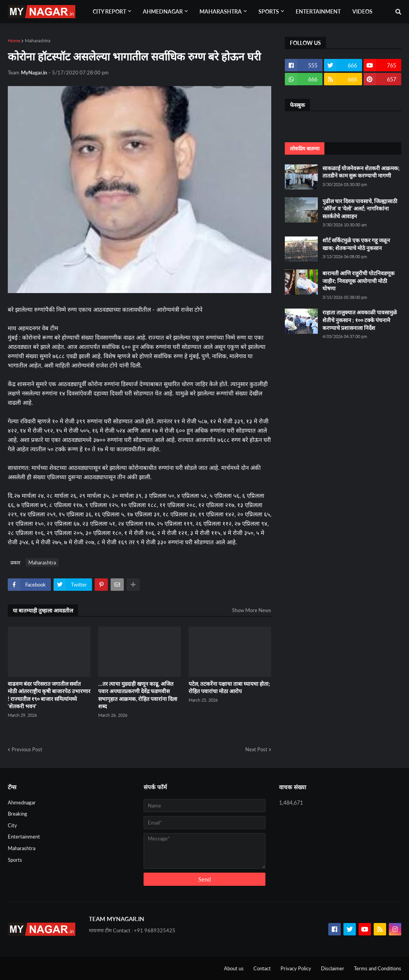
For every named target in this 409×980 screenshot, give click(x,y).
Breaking (17, 814)
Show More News (252, 610)
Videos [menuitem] (362, 11)
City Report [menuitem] (109, 11)
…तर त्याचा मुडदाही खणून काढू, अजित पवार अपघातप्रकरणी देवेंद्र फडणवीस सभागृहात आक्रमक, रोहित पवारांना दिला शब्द (138, 695)
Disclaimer (333, 968)
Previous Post (27, 749)
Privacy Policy (296, 968)
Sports (15, 860)
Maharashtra (38, 41)
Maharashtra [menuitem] (221, 11)
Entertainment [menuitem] (318, 11)
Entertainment (24, 837)
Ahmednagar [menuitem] (163, 11)
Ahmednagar (22, 802)
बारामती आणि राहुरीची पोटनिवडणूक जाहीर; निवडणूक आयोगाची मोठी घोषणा (359, 281)
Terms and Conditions (378, 968)
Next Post (256, 749)
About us (234, 968)
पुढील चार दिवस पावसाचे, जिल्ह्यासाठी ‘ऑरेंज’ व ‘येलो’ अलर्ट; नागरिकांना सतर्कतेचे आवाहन (360, 209)
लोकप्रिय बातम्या (305, 148)
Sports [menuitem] (269, 11)
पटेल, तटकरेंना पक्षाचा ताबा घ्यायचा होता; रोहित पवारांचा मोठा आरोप (229, 688)
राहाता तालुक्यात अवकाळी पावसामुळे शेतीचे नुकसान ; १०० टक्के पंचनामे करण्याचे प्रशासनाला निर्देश (360, 320)
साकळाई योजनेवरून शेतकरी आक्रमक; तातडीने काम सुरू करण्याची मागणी (361, 172)
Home (14, 41)
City (12, 825)
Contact (262, 968)
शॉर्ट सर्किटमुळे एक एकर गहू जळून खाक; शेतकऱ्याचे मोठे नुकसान (356, 244)
